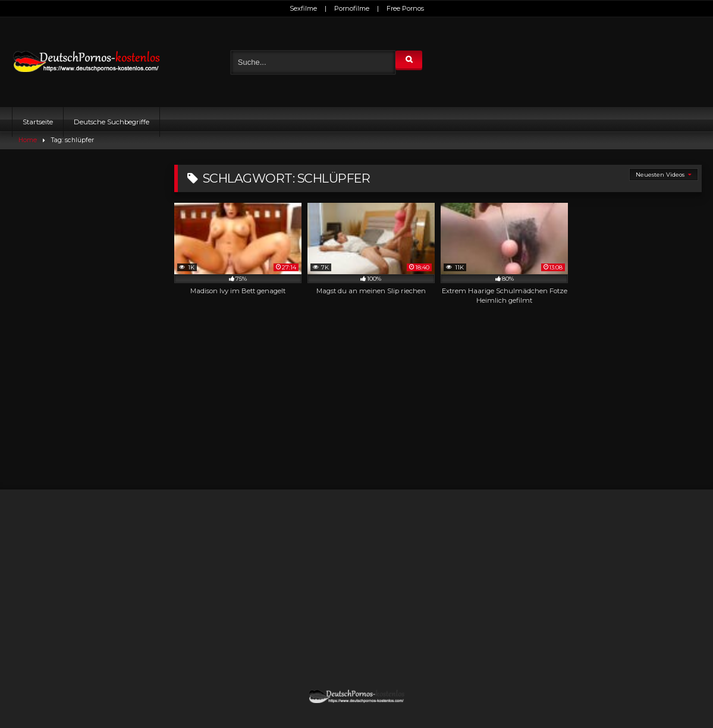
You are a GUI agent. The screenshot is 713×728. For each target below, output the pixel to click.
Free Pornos (405, 8)
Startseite (38, 122)
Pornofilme (352, 8)
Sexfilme (303, 8)
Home (28, 140)
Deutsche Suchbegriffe (111, 122)
